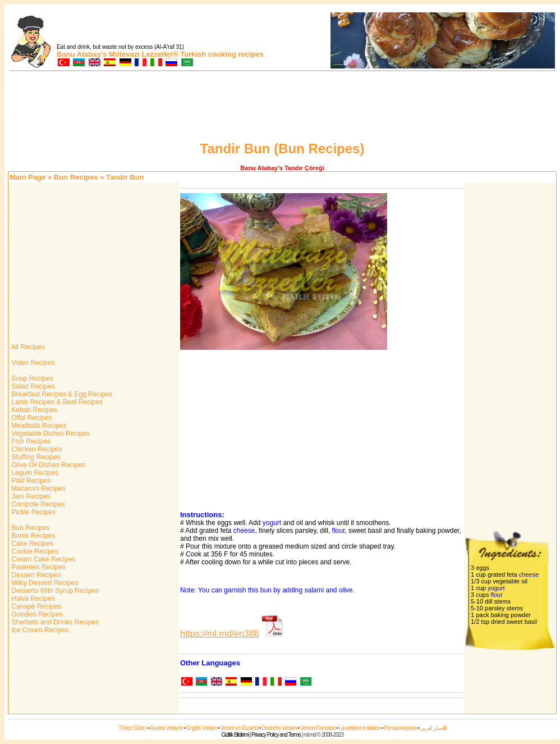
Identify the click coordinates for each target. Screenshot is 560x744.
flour (339, 531)
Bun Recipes (76, 177)
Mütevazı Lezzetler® (144, 54)
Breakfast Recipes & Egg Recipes (61, 394)
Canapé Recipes (35, 606)
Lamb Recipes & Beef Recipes (56, 402)
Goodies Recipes (36, 614)
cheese (244, 531)
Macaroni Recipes (37, 489)
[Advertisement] (282, 108)
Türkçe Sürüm (133, 728)
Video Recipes (32, 363)
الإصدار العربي (433, 728)
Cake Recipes (31, 544)
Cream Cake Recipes (42, 559)
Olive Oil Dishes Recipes (47, 465)
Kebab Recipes (33, 410)
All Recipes (27, 347)
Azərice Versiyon (166, 728)
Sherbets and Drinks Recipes (54, 622)
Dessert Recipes (35, 575)
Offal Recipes (31, 418)
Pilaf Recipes (30, 481)
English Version (201, 728)
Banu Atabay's (82, 54)
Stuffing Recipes (35, 457)
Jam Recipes (30, 496)
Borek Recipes (32, 536)
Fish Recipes (30, 441)
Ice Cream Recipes (39, 630)
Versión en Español (239, 728)
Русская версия (400, 728)
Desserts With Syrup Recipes (54, 591)
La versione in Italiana (360, 728)
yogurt (272, 523)
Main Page (27, 177)
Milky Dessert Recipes (44, 583)
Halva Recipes (32, 599)
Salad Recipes (32, 386)
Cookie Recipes (34, 551)
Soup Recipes (31, 378)
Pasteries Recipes (38, 567)
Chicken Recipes (36, 449)
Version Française (318, 728)
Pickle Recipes (33, 512)
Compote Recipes (37, 504)
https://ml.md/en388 (220, 634)
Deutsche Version (279, 728)
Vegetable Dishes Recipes (50, 433)
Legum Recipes (34, 473)
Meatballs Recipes (38, 426)
